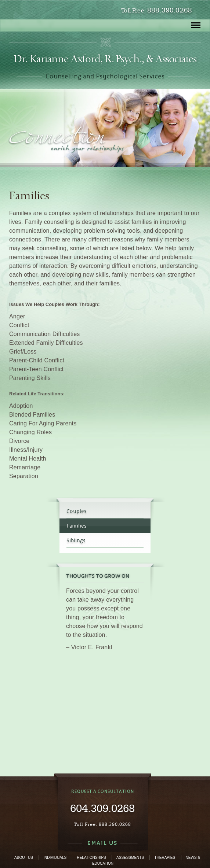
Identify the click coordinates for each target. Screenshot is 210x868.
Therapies (165, 858)
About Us (24, 858)
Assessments (130, 858)
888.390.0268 (170, 10)
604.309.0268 (102, 808)
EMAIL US (102, 843)
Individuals (55, 858)
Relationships (91, 858)
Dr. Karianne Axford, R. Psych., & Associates (105, 59)
